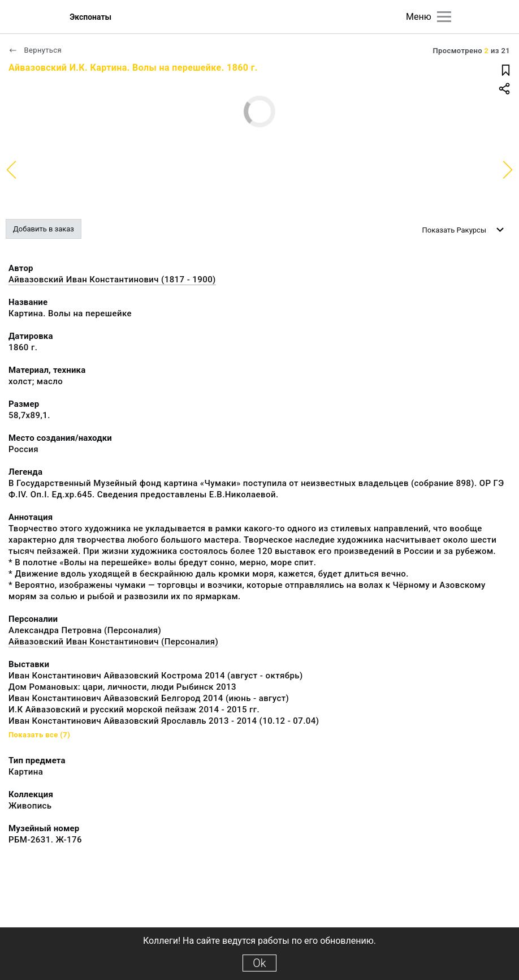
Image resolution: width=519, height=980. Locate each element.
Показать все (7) (39, 735)
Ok (259, 963)
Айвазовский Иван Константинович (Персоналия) (113, 642)
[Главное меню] (444, 17)
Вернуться (35, 50)
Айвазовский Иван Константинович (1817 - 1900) (112, 280)
